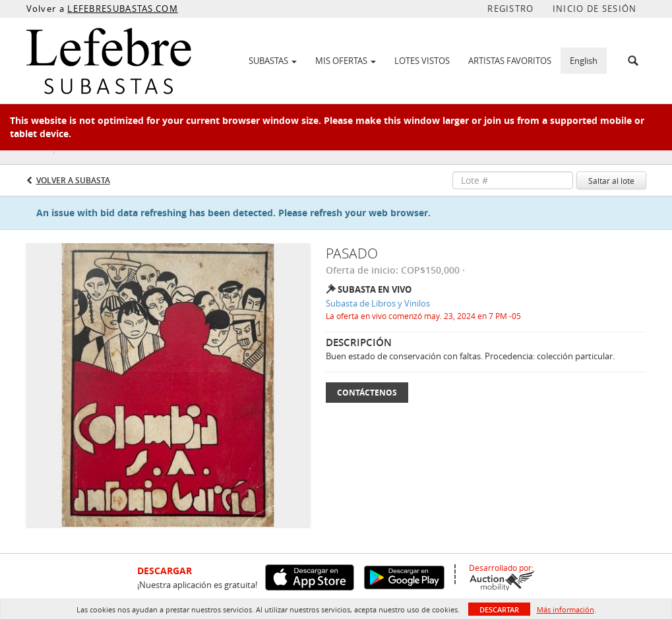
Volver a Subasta (73, 180)
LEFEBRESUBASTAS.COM (123, 9)
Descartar (499, 609)
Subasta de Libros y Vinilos (378, 303)
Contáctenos (367, 393)
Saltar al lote (611, 181)
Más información (565, 609)
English (584, 61)
